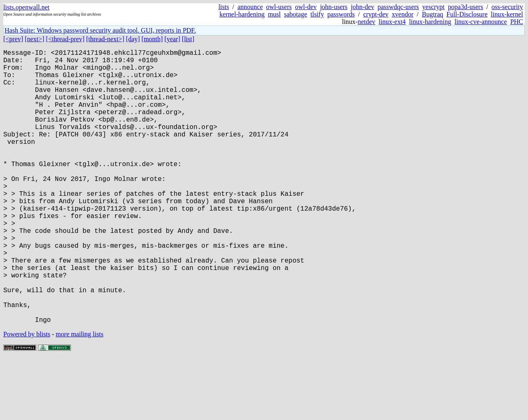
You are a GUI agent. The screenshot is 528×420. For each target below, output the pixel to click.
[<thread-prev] (65, 39)
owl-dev (306, 7)
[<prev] (13, 39)
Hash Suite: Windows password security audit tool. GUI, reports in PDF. (100, 30)
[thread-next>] (105, 39)
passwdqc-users (398, 7)
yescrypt (434, 7)
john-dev (362, 7)
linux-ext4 (392, 22)
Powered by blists (27, 395)
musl (274, 14)
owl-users (279, 7)
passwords (341, 14)
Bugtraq (433, 14)
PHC (517, 22)
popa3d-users (466, 7)
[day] (133, 39)
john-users (334, 7)
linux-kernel (507, 14)
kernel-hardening (242, 14)
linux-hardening (430, 22)
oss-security (507, 7)
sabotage (296, 14)
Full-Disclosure (467, 14)
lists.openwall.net (26, 7)
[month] (152, 39)
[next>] (34, 39)
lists (224, 7)
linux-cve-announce (481, 22)
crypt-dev (376, 14)
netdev (367, 22)
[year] (172, 39)
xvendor (403, 14)
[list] (188, 39)
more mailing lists (80, 395)
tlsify (317, 14)
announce (250, 7)
